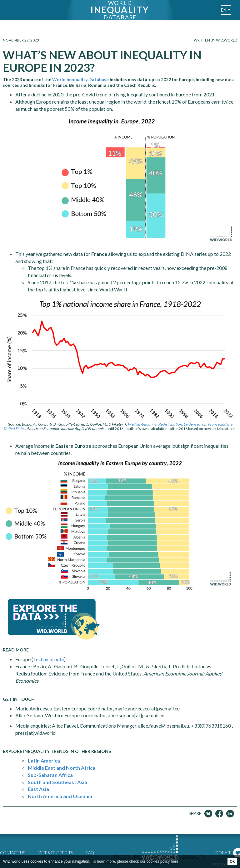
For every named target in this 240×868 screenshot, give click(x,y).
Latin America (44, 761)
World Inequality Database (81, 79)
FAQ (90, 853)
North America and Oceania (60, 796)
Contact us (12, 853)
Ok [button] (232, 861)
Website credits (56, 853)
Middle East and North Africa (62, 768)
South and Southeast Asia (57, 782)
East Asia (38, 789)
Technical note (49, 659)
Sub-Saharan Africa (50, 775)
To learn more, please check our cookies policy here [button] (135, 861)
